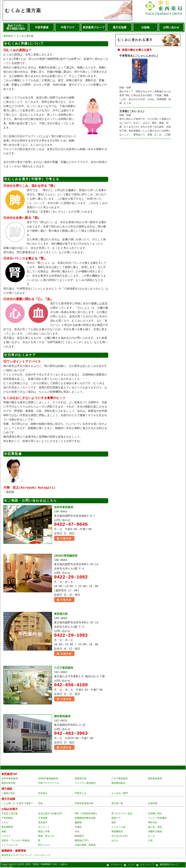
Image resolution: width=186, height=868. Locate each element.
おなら (115, 841)
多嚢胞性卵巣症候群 (85, 819)
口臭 (150, 841)
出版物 (145, 28)
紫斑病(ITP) (82, 841)
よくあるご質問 (120, 794)
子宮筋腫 (43, 819)
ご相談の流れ (8, 794)
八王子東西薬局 (64, 668)
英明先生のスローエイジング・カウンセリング (26, 856)
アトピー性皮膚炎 (157, 819)
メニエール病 (118, 828)
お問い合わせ (171, 28)
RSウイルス (44, 846)
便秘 (4, 832)
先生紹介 (43, 794)
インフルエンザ (10, 846)
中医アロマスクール (49, 784)
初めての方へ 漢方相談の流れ (16, 27)
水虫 (77, 832)
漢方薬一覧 (117, 804)
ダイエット (44, 828)
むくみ (151, 837)
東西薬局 (8, 36)
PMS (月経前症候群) (86, 814)
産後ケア (116, 819)
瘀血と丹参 (44, 832)
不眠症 (78, 828)
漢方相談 (7, 789)
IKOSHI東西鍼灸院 (66, 556)
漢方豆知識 (120, 28)
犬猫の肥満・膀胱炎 (85, 846)
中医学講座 (42, 28)
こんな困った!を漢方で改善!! (18, 804)
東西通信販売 (118, 784)
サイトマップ (147, 865)
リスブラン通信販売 (85, 784)
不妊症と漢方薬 (10, 814)
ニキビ (5, 823)
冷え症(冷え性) (120, 837)
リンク (131, 865)
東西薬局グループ (94, 28)
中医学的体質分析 (84, 804)
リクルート (116, 865)
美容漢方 (43, 823)
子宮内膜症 (7, 819)
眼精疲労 (79, 837)
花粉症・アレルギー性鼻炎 (15, 841)
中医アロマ (68, 28)
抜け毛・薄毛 (155, 828)
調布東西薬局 (62, 717)
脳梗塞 (78, 823)
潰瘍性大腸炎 (155, 832)
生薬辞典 (153, 804)
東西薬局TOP (9, 775)
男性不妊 (153, 823)
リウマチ (6, 837)
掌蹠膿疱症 (117, 832)
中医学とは (81, 794)
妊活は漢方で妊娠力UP (50, 814)
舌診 (40, 804)
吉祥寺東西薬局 (64, 507)
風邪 (114, 823)
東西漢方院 (61, 614)
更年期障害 (7, 828)
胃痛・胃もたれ (46, 837)
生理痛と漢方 (155, 814)
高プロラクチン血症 (122, 814)
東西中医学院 (8, 784)
